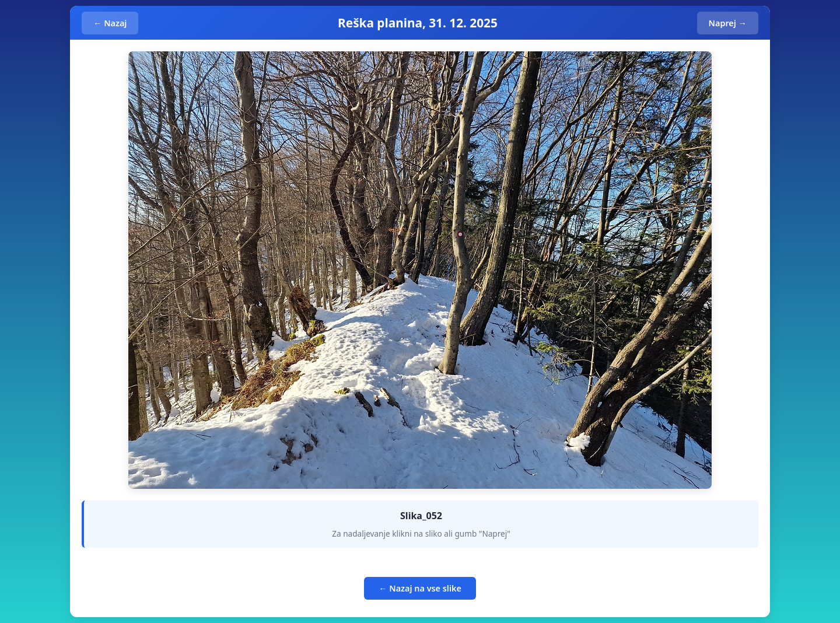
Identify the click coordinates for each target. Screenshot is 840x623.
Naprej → (728, 23)
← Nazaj (110, 23)
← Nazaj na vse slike (420, 588)
